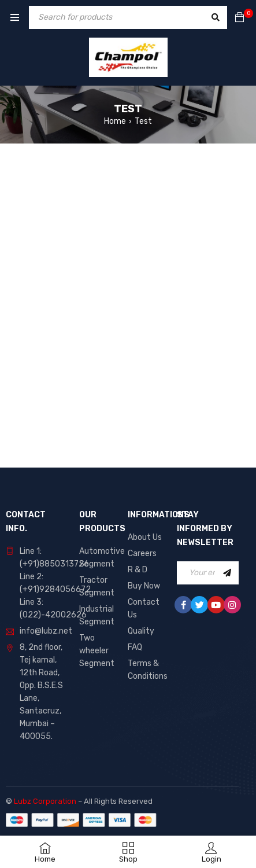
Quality (141, 631)
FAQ (135, 647)
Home (115, 121)
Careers (142, 553)
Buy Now (144, 586)
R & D (138, 570)
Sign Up (227, 573)
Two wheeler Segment (97, 651)
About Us (145, 537)
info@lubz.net (46, 631)
